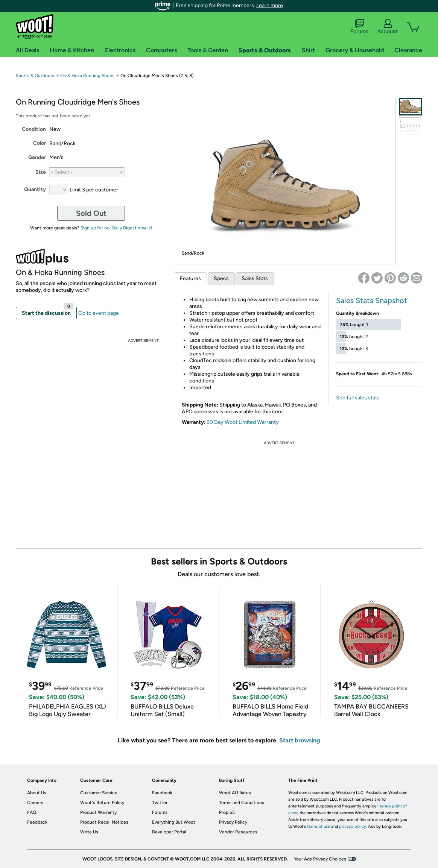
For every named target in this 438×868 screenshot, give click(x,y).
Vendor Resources (238, 832)
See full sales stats (358, 398)
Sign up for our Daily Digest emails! (116, 228)
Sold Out (91, 213)
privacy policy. (353, 826)
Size (41, 172)
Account (388, 27)
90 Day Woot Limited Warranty (243, 422)
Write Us (89, 832)
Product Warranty (98, 812)
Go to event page (99, 313)
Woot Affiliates (235, 793)
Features (190, 278)
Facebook (162, 793)
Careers (35, 803)
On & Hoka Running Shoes (87, 76)
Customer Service (99, 793)
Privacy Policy (233, 822)
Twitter (160, 803)
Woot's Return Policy (102, 803)
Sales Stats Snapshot (372, 300)
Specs (221, 278)
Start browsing (300, 740)
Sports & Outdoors (35, 76)
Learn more (270, 5)
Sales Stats (255, 278)
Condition (34, 129)
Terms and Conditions (242, 803)
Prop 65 (227, 812)
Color (40, 143)
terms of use (319, 826)
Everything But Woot (174, 822)
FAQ (32, 812)
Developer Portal (169, 832)
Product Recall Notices (104, 822)
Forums (359, 27)
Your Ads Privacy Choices (320, 859)
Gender (37, 157)
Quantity (35, 189)
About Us (37, 793)
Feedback (37, 822)
